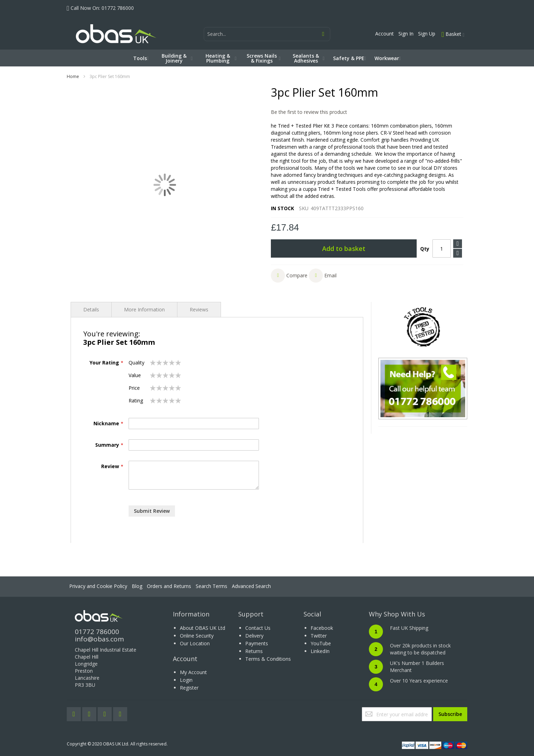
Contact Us (258, 628)
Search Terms (211, 586)
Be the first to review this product (309, 112)
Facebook (322, 628)
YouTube (321, 643)
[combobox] (267, 34)
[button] (289, 276)
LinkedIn (320, 651)
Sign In (406, 34)
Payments (257, 643)
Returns (254, 651)
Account (385, 34)
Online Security (197, 636)
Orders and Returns (169, 586)
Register (189, 688)
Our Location (195, 643)
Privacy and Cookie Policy (98, 586)
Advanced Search (251, 586)
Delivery (254, 636)
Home (73, 76)
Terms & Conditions (268, 659)
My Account (193, 672)
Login (186, 680)
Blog (137, 586)
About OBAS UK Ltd (203, 628)
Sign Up (427, 34)
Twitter (319, 636)
